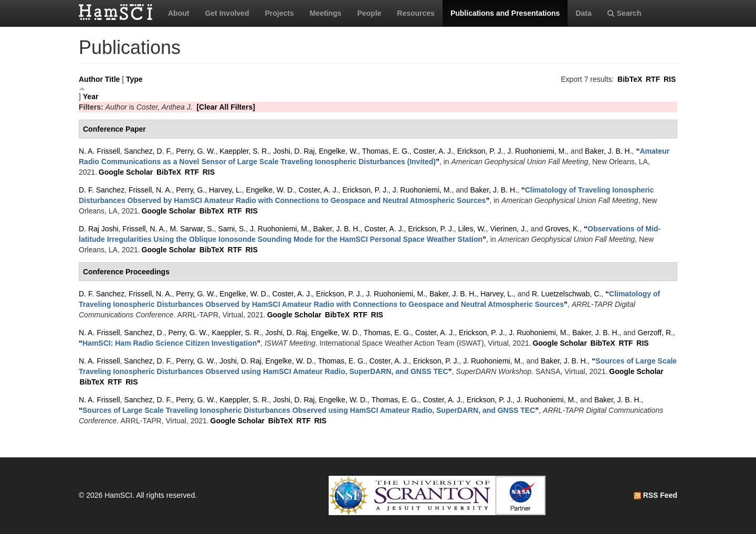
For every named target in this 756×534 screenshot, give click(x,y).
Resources (416, 13)
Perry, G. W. (196, 151)
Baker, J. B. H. (608, 151)
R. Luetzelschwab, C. (566, 294)
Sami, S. (232, 229)
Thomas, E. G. (386, 151)
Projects (279, 13)
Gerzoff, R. (655, 333)
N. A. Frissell (99, 151)
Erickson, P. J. (480, 151)
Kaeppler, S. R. (244, 151)
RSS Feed (655, 495)
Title (113, 79)
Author (91, 79)
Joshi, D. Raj (294, 151)
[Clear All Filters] (226, 107)
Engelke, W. (338, 151)
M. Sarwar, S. (192, 229)
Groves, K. (562, 229)
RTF (653, 79)
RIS (670, 79)
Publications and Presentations (505, 13)
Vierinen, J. (508, 229)
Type (134, 79)
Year (91, 97)
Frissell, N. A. (150, 190)
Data (583, 13)
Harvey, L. (225, 190)
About (178, 13)
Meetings (326, 13)
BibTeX (630, 79)
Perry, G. (190, 190)
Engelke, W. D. (270, 190)
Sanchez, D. (144, 333)
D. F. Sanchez (102, 190)
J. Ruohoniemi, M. (537, 151)
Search (624, 13)
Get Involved (227, 13)
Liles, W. (472, 229)
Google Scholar (126, 172)
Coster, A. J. (433, 151)
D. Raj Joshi (98, 229)
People (369, 13)
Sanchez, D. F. (148, 151)
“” (170, 343)
